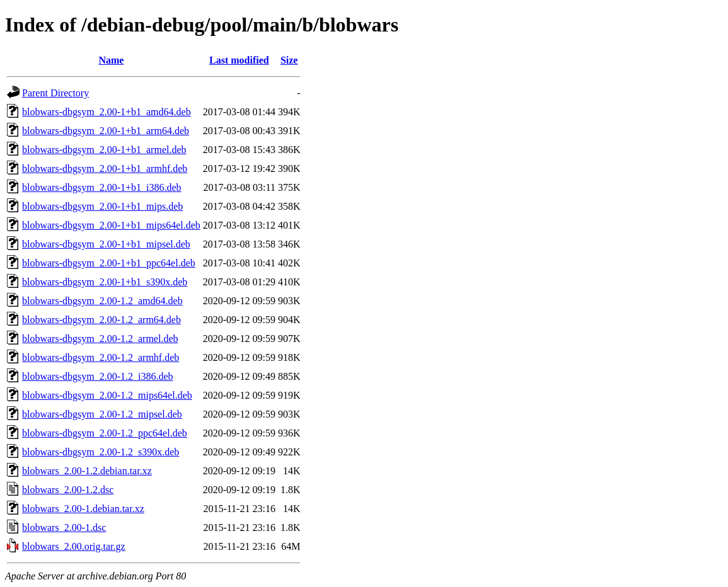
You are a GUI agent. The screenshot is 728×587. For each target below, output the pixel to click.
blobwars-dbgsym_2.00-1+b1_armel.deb (104, 150)
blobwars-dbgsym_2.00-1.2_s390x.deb (101, 452)
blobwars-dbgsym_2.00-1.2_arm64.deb (101, 320)
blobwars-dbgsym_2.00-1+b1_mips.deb (102, 206)
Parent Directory (55, 93)
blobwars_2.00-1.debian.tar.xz (83, 509)
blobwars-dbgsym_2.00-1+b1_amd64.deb (107, 112)
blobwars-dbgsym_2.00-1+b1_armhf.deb (105, 168)
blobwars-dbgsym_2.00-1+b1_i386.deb (102, 187)
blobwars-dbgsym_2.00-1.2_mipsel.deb (102, 414)
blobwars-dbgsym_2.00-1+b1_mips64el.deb (111, 225)
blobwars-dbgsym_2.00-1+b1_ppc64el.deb (109, 263)
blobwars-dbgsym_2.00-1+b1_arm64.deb (106, 131)
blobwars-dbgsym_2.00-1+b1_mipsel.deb (106, 244)
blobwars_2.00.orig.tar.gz (74, 546)
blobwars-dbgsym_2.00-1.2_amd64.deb (102, 301)
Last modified (239, 60)
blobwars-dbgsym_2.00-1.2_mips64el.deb (107, 395)
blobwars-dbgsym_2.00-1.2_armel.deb (100, 339)
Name (111, 60)
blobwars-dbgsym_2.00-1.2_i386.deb (98, 376)
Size (289, 60)
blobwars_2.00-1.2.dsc (68, 490)
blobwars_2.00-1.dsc (64, 527)
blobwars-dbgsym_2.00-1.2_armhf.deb (101, 357)
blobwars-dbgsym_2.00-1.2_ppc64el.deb (105, 433)
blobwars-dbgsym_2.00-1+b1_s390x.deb (105, 282)
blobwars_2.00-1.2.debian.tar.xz (87, 471)
